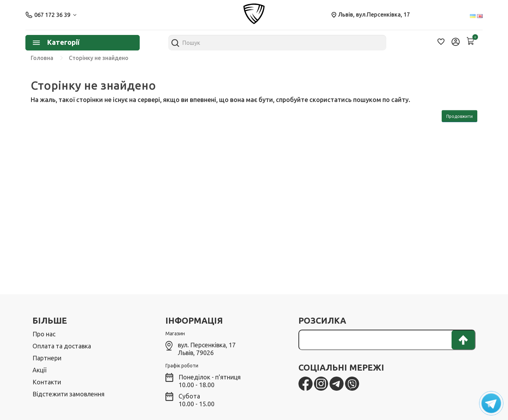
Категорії (56, 42)
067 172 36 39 (51, 15)
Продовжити (459, 116)
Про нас (44, 334)
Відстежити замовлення (68, 394)
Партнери (47, 358)
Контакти (47, 382)
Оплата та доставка (62, 346)
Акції (39, 370)
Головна (42, 58)
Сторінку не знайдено (99, 58)
